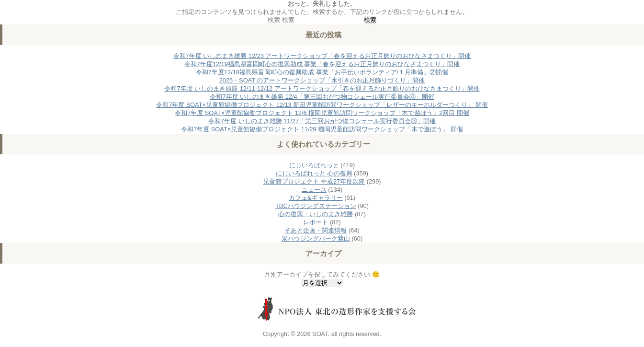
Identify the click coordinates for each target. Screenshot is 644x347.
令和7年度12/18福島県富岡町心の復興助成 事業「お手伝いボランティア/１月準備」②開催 (322, 72)
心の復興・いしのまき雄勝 (316, 214)
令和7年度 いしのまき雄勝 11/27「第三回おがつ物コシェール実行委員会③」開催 (322, 121)
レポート (316, 222)
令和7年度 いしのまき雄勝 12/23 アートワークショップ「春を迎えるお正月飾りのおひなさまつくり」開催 (322, 56)
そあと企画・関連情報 (316, 230)
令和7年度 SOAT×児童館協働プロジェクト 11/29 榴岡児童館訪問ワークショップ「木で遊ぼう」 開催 (322, 129)
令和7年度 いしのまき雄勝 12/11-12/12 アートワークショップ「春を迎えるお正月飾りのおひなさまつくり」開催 (322, 88)
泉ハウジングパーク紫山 (316, 238)
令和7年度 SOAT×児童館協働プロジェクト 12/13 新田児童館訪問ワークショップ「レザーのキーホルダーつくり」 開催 (322, 105)
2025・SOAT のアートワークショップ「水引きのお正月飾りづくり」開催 (322, 80)
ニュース (314, 190)
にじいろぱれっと (314, 165)
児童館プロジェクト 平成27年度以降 (314, 181)
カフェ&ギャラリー (316, 198)
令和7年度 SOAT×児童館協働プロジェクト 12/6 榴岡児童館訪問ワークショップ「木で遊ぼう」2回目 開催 (322, 113)
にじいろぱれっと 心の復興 (314, 173)
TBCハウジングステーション (316, 206)
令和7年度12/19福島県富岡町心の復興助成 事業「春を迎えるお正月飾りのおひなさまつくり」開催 (322, 64)
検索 (274, 20)
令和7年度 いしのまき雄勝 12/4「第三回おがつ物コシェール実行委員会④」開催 (322, 97)
